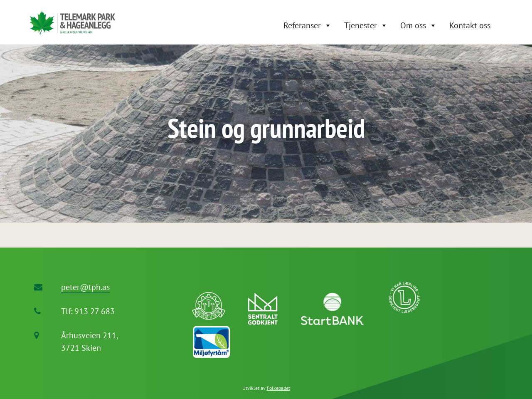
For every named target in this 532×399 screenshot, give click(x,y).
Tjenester (361, 25)
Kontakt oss (470, 25)
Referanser (302, 25)
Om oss (413, 25)
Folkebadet (278, 388)
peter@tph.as (85, 287)
